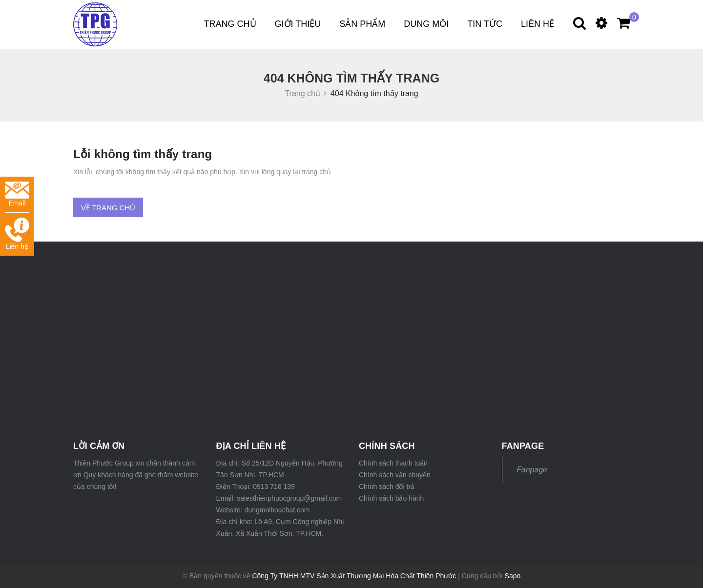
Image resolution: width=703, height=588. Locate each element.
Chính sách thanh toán (393, 463)
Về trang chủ (108, 208)
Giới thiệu (298, 24)
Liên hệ (538, 24)
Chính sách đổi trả (387, 487)
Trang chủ (230, 24)
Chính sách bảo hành (391, 498)
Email (17, 194)
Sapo (513, 576)
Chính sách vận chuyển (395, 475)
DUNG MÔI (426, 24)
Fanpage (532, 470)
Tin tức (485, 24)
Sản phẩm (362, 24)
